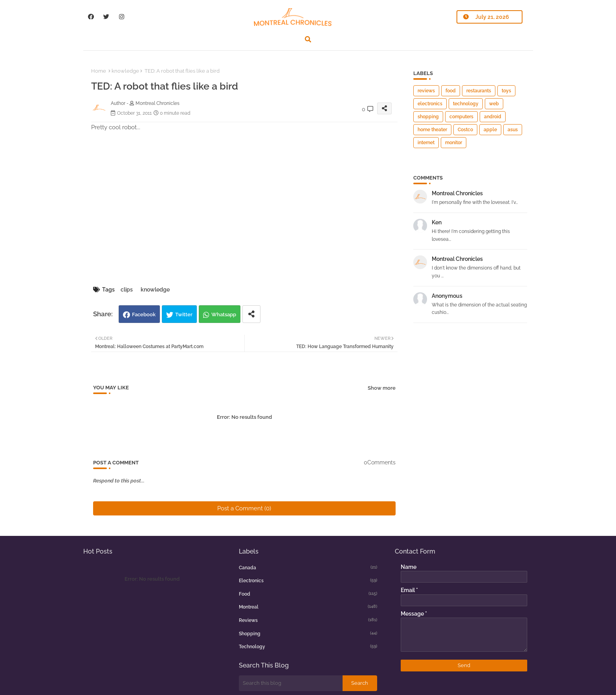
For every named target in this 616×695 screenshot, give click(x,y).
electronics (430, 104)
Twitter (184, 314)
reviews (426, 91)
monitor (454, 143)
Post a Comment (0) (244, 508)
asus (513, 130)
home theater (432, 130)
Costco (465, 130)
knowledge (125, 71)
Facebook (144, 314)
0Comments (380, 462)
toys (506, 91)
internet (426, 143)
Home (99, 71)
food (451, 91)
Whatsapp (224, 314)
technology (466, 104)
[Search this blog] (291, 683)
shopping (428, 117)
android (493, 117)
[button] (308, 39)
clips (127, 290)
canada (308, 567)
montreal (308, 607)
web (494, 104)
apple (490, 130)
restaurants (479, 91)
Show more (382, 388)
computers (461, 117)
